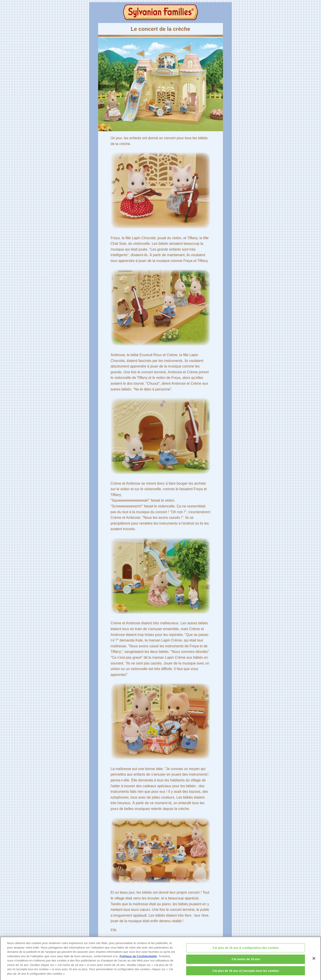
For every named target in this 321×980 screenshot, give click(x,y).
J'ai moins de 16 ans (246, 961)
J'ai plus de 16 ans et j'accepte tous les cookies (246, 973)
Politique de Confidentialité (138, 958)
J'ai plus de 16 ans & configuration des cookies (246, 950)
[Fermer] (314, 960)
